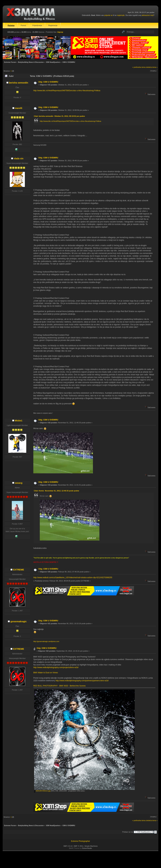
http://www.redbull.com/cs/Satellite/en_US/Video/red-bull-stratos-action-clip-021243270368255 (73, 578)
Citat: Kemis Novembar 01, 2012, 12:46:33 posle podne (56, 491)
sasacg (19, 483)
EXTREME (19, 570)
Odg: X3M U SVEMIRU (48, 82)
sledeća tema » (152, 67)
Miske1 (19, 421)
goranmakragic (18, 621)
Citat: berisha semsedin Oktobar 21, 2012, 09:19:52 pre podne (59, 116)
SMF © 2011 (79, 846)
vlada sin (19, 159)
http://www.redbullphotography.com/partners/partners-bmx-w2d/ (82, 681)
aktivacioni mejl (148, 15)
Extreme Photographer (81, 841)
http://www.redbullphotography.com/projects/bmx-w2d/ (56, 667)
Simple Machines (91, 846)
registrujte (121, 15)
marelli (19, 108)
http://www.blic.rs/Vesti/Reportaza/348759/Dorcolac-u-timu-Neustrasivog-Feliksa (67, 91)
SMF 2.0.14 (68, 846)
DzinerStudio (87, 848)
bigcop (60, 32)
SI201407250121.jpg (42, 791)
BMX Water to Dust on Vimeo (46, 673)
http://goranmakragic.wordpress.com (46, 641)
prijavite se (108, 15)
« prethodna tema (139, 67)
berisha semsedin (19, 83)
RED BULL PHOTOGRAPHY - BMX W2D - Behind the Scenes (60, 686)
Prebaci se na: (128, 832)
